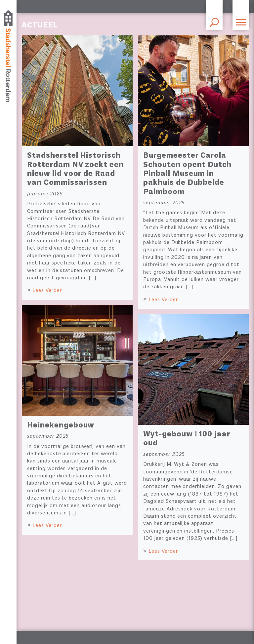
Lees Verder (47, 291)
